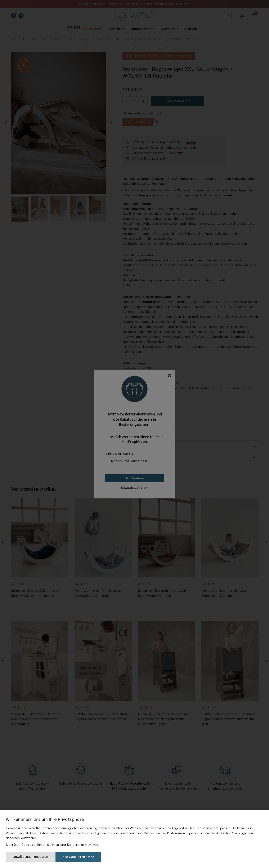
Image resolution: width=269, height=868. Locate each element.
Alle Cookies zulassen (78, 857)
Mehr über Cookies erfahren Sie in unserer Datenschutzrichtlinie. (52, 845)
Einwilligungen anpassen (30, 857)
